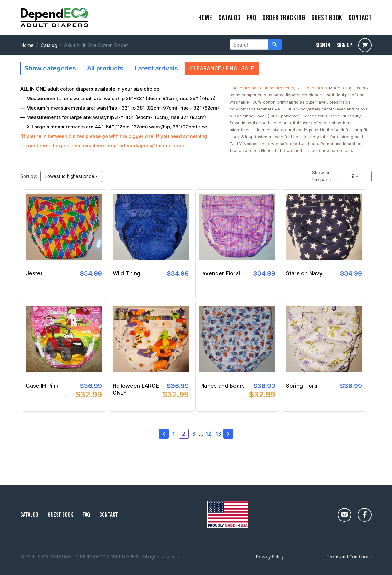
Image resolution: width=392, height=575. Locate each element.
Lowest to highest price (69, 176)
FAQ (252, 18)
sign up (344, 45)
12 (208, 434)
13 (218, 434)
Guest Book (327, 18)
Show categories (50, 68)
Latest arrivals (156, 68)
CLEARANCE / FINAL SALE (222, 68)
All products (105, 68)
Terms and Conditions (349, 557)
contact (360, 18)
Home (27, 45)
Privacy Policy (270, 557)
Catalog (229, 18)
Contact (109, 515)
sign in (323, 45)
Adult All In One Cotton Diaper (96, 45)
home (205, 18)
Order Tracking (284, 18)
